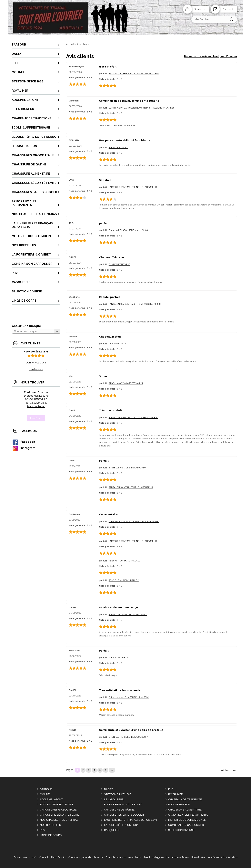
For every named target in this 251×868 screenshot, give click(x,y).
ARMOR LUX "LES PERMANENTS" (189, 815)
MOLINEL (46, 794)
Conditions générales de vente (86, 857)
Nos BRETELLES (50, 825)
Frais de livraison (116, 857)
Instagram (24, 448)
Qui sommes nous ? (25, 857)
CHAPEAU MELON (118, 344)
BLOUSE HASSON (179, 805)
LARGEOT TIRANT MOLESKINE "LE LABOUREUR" (133, 187)
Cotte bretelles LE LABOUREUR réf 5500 (129, 697)
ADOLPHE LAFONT (51, 799)
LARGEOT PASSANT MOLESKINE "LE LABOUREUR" (134, 522)
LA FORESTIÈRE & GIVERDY (121, 825)
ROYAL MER (176, 794)
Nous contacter (36, 406)
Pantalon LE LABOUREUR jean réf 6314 (128, 230)
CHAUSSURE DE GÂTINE (119, 810)
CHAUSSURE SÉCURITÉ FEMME (60, 815)
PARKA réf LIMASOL (118, 147)
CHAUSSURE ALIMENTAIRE (185, 810)
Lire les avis (36, 369)
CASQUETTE (112, 830)
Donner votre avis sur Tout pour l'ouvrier (211, 56)
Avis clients (135, 857)
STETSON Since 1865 (118, 794)
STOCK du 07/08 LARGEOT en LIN (126, 383)
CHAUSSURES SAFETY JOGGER (124, 815)
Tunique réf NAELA (118, 658)
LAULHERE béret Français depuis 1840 (131, 820)
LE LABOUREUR (114, 799)
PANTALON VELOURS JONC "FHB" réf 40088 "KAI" (133, 418)
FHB (171, 789)
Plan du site (198, 857)
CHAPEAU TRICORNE (119, 264)
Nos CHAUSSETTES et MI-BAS (59, 820)
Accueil (70, 44)
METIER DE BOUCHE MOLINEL (187, 820)
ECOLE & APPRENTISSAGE (57, 805)
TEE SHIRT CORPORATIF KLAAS (124, 561)
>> (112, 770)
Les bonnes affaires (178, 857)
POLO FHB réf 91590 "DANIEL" (124, 580)
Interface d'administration (223, 857)
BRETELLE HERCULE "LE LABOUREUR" (128, 468)
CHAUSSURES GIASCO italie (58, 810)
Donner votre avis (36, 363)
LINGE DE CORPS (51, 835)
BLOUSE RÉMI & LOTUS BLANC (123, 805)
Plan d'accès (58, 857)
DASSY (108, 789)
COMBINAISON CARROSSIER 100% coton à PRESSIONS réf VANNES (142, 108)
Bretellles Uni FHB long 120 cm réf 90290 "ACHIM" (134, 74)
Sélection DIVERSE (181, 830)
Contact (227, 9)
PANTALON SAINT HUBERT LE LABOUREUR (131, 487)
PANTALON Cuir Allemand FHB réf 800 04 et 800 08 (135, 304)
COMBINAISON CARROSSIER (186, 825)
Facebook (24, 442)
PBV (43, 830)
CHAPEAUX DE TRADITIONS (185, 799)
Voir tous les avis (229, 770)
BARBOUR (46, 789)
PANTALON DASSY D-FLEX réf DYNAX (128, 615)
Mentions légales (154, 857)
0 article (200, 9)
